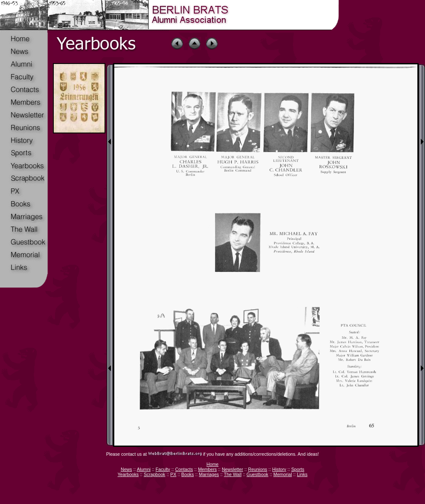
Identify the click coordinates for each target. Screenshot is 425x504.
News (126, 469)
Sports (298, 469)
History (279, 469)
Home (212, 464)
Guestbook (257, 474)
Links (302, 474)
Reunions (258, 469)
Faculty (163, 469)
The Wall (233, 474)
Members (207, 469)
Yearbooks (128, 474)
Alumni (144, 469)
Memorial (283, 474)
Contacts (184, 469)
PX (173, 474)
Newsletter (232, 469)
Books (188, 474)
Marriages (209, 474)
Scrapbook (154, 474)
